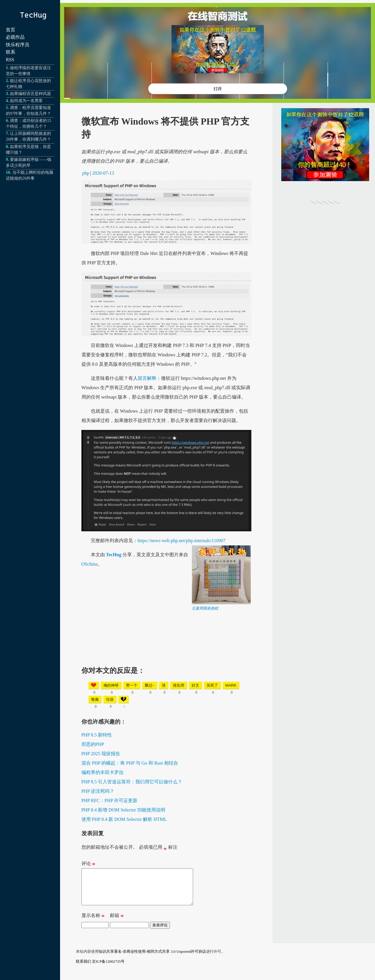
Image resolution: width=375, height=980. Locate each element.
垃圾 (110, 699)
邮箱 (117, 924)
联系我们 (83, 968)
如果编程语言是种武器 (30, 93)
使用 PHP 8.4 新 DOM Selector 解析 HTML (124, 819)
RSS (10, 60)
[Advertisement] (166, 652)
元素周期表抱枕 (205, 608)
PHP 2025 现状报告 (101, 754)
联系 (11, 52)
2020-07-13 (103, 173)
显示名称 (93, 924)
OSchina (90, 564)
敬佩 (95, 699)
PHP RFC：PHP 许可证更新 (110, 800)
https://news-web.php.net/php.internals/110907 (182, 541)
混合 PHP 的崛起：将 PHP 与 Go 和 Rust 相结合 (130, 763)
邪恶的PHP (93, 744)
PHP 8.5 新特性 (97, 735)
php (86, 173)
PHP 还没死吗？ (98, 791)
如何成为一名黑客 (26, 101)
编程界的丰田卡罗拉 (103, 772)
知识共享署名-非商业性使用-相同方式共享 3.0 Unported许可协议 (152, 958)
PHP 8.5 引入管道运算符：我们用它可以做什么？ (132, 782)
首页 (11, 30)
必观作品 (15, 37)
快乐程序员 (18, 45)
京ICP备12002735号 (108, 968)
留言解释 (147, 378)
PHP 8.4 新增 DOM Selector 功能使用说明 (123, 810)
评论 (88, 865)
